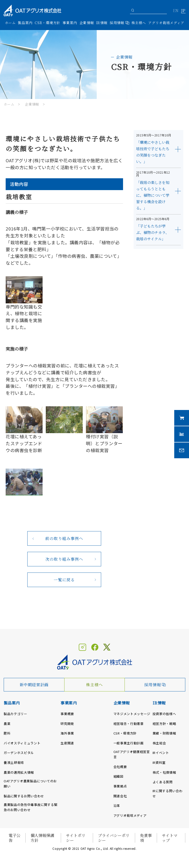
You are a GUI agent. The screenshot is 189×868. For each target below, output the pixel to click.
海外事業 (67, 733)
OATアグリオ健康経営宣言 (132, 754)
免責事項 (146, 838)
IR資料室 (159, 762)
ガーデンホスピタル (19, 753)
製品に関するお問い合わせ (24, 796)
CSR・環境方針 (47, 23)
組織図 (118, 776)
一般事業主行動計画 (129, 743)
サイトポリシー (76, 838)
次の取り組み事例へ (64, 559)
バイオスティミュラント (22, 743)
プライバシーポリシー (114, 838)
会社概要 (120, 767)
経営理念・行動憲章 (129, 724)
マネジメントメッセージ (132, 714)
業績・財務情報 (164, 733)
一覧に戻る (64, 580)
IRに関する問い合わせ (168, 793)
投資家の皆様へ (164, 714)
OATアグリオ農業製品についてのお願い (30, 784)
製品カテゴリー (16, 714)
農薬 (7, 724)
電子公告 (15, 838)
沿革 (117, 806)
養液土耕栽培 (14, 762)
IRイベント (161, 753)
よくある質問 (163, 782)
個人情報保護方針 (42, 838)
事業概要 (67, 714)
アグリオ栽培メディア (166, 23)
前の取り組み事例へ (64, 538)
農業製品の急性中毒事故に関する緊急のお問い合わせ (31, 807)
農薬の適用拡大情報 (19, 772)
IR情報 (159, 703)
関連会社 (120, 796)
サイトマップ (170, 838)
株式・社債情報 (164, 772)
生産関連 (67, 743)
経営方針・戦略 (164, 724)
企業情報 (32, 104)
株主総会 (159, 743)
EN (176, 11)
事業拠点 (120, 786)
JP (183, 11)
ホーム (10, 23)
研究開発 (67, 724)
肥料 (7, 733)
